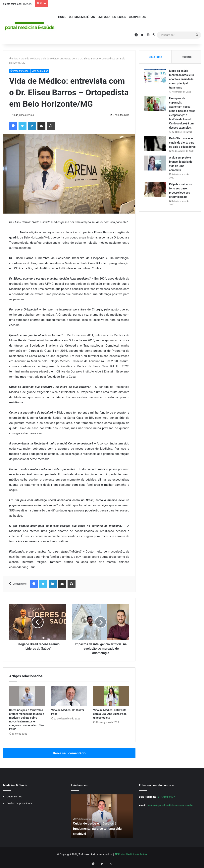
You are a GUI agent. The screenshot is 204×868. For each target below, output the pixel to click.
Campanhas (137, 17)
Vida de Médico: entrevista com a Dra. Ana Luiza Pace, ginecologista (110, 714)
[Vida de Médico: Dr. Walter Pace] (69, 696)
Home (62, 17)
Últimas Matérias (82, 17)
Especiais (119, 17)
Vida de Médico (30, 59)
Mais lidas (155, 57)
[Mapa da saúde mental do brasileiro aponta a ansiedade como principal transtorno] (156, 77)
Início (14, 59)
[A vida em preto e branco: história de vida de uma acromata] (156, 176)
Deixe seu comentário (69, 753)
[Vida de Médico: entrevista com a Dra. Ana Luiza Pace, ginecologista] (111, 696)
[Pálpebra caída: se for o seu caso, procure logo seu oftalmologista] (156, 202)
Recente (186, 57)
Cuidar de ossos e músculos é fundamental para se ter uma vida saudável (100, 829)
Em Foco (104, 17)
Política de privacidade (20, 803)
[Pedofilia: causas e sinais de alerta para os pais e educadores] (156, 149)
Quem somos (14, 797)
